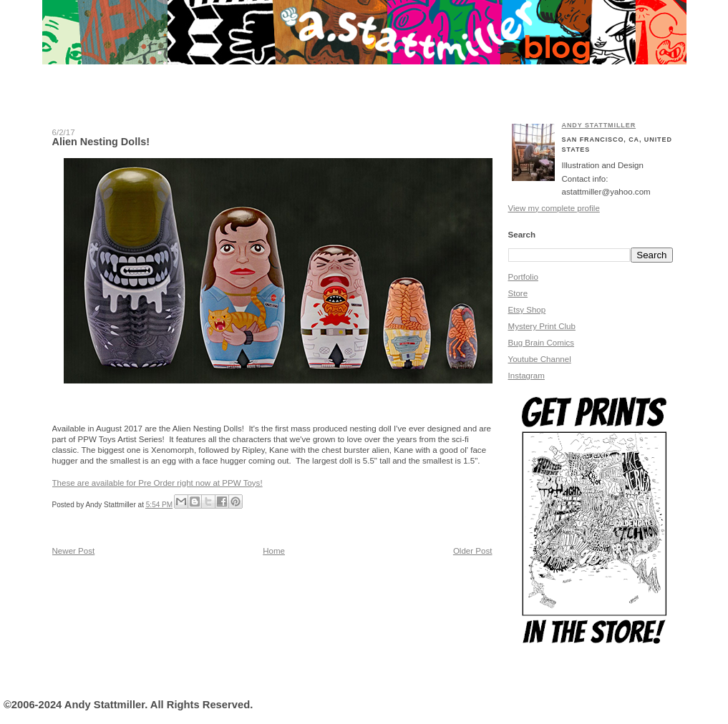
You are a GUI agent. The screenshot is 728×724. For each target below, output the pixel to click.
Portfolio (523, 277)
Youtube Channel (540, 359)
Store (518, 293)
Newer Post (74, 551)
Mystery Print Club (542, 326)
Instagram (526, 376)
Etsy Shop (527, 310)
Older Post (473, 551)
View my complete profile (554, 208)
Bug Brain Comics (542, 343)
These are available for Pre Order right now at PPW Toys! (157, 483)
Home (274, 551)
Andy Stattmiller (599, 125)
